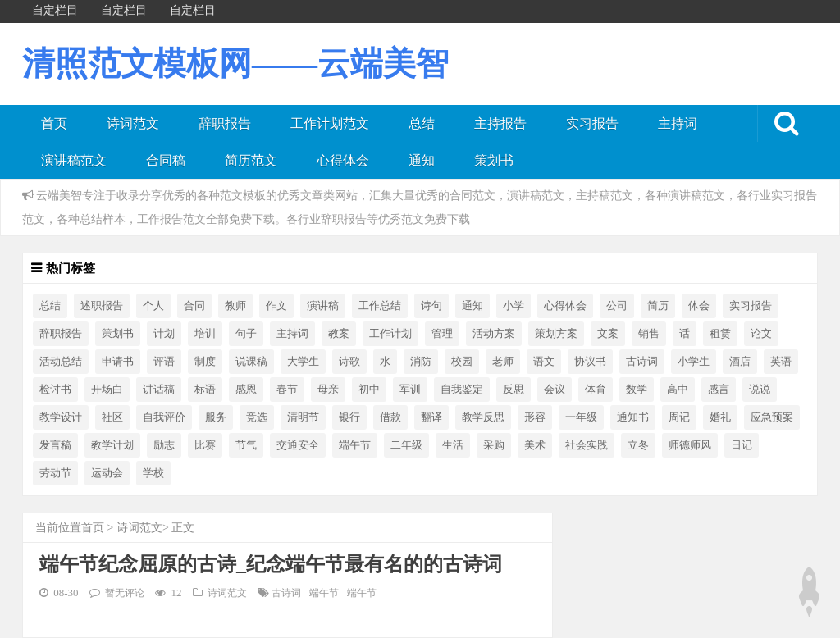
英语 (781, 362)
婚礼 (720, 417)
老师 (503, 362)
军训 (410, 390)
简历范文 (251, 160)
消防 (421, 362)
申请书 (118, 362)
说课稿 (251, 362)
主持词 (678, 123)
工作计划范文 (330, 123)
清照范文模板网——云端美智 (235, 64)
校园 (462, 362)
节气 (246, 445)
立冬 (638, 445)
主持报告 (500, 123)
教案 (339, 334)
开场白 (107, 390)
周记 (679, 417)
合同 (194, 306)
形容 (535, 417)
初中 (369, 390)
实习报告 (592, 123)
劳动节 (55, 473)
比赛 (205, 445)
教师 (235, 306)
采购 (494, 445)
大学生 (303, 362)
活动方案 (494, 334)
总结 (422, 123)
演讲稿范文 (74, 160)
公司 (617, 306)
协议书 (590, 362)
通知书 (633, 417)
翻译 (431, 417)
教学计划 (112, 445)
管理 (442, 334)
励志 (164, 445)
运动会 (107, 473)
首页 (54, 123)
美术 (535, 445)
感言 (719, 390)
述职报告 (102, 306)
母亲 (328, 390)
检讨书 (55, 390)
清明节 (303, 417)
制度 (205, 362)
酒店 (740, 362)
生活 (453, 445)
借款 (390, 417)
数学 (637, 390)
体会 (699, 306)
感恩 (246, 390)
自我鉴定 (462, 390)
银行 (349, 417)
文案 (608, 334)
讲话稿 (159, 390)
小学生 (694, 362)
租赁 (720, 334)
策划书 (494, 160)
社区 (112, 417)
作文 (276, 306)
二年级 (406, 445)
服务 (216, 417)
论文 (761, 334)
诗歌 (349, 362)
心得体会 (343, 160)
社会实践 (587, 445)
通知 (422, 160)
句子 (246, 334)
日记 (742, 445)
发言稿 (55, 445)
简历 (658, 306)
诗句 (431, 306)
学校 (153, 473)
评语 (164, 362)
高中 (678, 390)
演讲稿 (323, 306)
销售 (649, 334)
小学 (514, 306)
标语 (205, 390)
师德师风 (690, 445)
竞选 (257, 417)
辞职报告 (225, 123)
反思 (514, 390)
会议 (555, 390)
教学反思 (483, 417)
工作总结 (380, 306)
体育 (596, 390)
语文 (544, 362)
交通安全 (298, 445)
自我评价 (164, 417)
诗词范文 (133, 123)
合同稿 (166, 160)
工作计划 (390, 334)
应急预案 (772, 417)
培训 (205, 334)
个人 (153, 306)
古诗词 (642, 362)
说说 (760, 390)
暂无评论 (125, 593)
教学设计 (61, 417)
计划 (164, 334)
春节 (287, 390)
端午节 (355, 445)
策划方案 (556, 334)
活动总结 (61, 362)
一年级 (581, 417)
